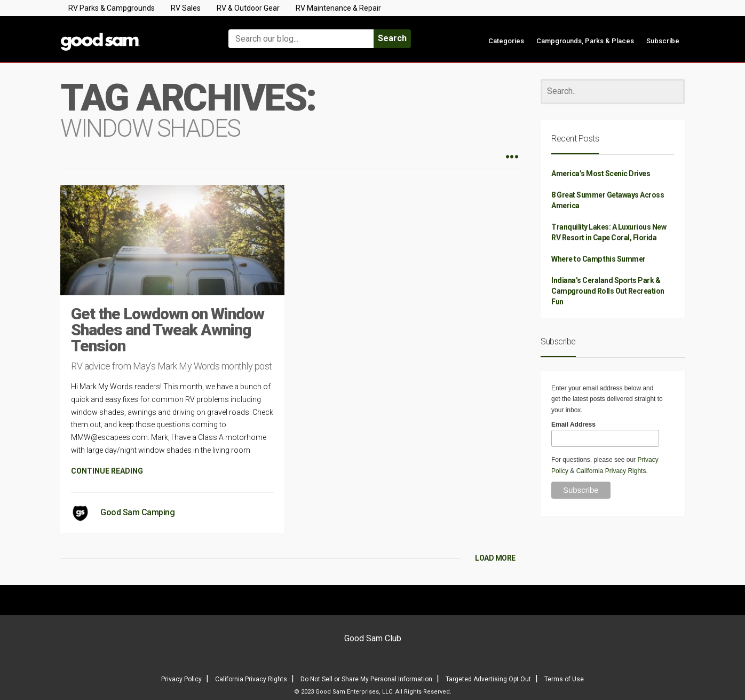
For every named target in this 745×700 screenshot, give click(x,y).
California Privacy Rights (611, 471)
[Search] (613, 92)
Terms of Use (564, 679)
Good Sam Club (373, 638)
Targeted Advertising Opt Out (488, 679)
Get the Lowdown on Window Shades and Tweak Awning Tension (168, 330)
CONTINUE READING (107, 471)
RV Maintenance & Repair (338, 8)
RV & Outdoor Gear (248, 8)
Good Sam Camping (137, 512)
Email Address (573, 424)
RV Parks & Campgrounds (112, 8)
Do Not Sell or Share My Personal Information (366, 679)
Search (392, 38)
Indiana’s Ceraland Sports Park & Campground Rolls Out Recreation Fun (608, 291)
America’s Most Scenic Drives (601, 174)
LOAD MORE (495, 558)
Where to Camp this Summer (599, 259)
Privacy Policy (181, 679)
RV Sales (186, 8)
